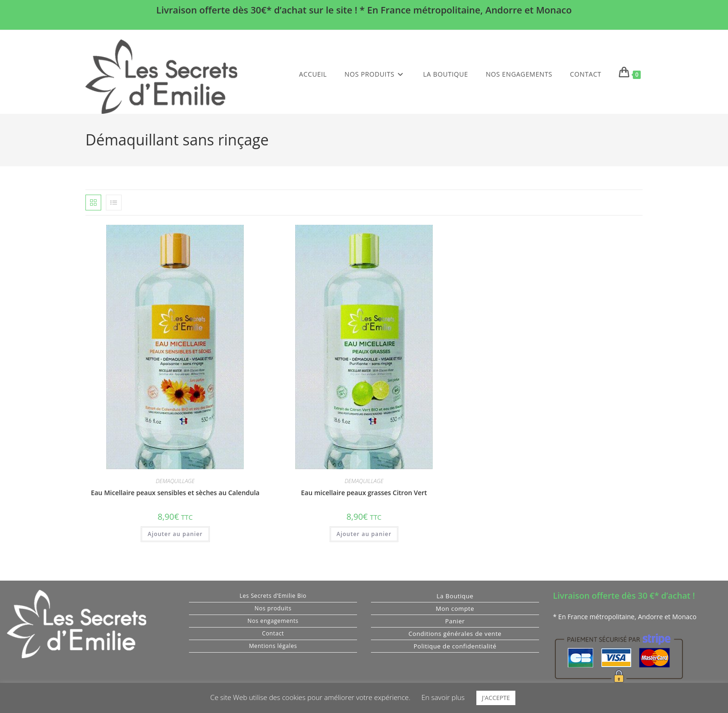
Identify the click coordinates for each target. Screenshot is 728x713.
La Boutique (455, 596)
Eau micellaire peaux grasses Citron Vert (364, 493)
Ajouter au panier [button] (175, 534)
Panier (455, 621)
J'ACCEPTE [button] (496, 698)
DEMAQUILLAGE (175, 481)
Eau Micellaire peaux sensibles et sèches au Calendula (175, 493)
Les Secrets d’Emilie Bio (273, 596)
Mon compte (455, 608)
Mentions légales (273, 646)
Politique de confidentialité (455, 646)
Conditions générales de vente (455, 634)
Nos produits (273, 608)
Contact (273, 633)
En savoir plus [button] (443, 697)
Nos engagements (273, 621)
